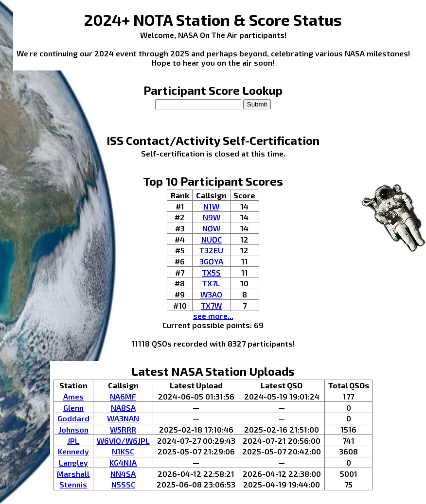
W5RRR (123, 429)
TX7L (211, 283)
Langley (73, 462)
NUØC (212, 239)
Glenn (73, 408)
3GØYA (211, 261)
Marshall (73, 474)
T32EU (211, 250)
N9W (212, 217)
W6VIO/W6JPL (123, 441)
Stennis (73, 484)
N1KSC (123, 451)
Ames (73, 396)
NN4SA (123, 474)
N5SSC (123, 484)
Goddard (73, 418)
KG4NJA (123, 462)
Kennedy (73, 451)
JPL (73, 441)
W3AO (211, 294)
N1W (211, 206)
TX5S (211, 272)
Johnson (73, 429)
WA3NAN (123, 418)
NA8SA (123, 408)
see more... (213, 316)
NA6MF (123, 396)
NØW (211, 228)
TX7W (211, 305)
